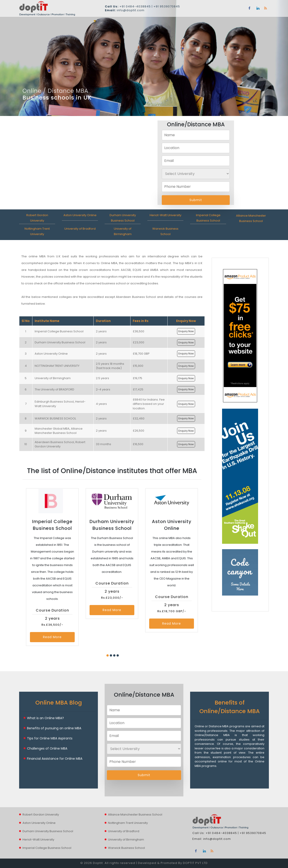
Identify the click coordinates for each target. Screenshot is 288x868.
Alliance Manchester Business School (135, 815)
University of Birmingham (126, 840)
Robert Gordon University (41, 815)
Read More (52, 637)
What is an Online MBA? (45, 718)
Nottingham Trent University (128, 823)
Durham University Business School (48, 831)
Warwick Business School (126, 848)
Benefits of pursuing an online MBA (54, 728)
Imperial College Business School (47, 848)
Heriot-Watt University (165, 215)
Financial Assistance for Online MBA (55, 759)
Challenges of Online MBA (47, 748)
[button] (108, 655)
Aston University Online (80, 215)
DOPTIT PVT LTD (195, 863)
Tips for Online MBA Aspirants (50, 738)
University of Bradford (80, 229)
